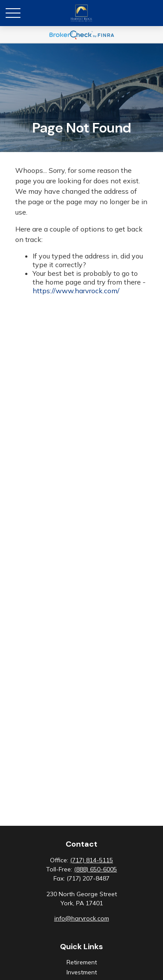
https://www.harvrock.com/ (76, 291)
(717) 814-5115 (91, 860)
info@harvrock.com (82, 918)
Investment (82, 972)
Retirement (82, 962)
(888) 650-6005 (95, 869)
